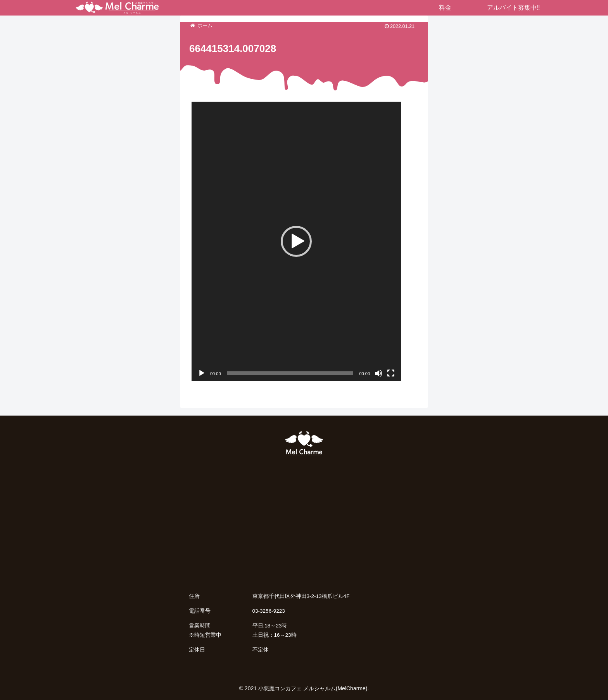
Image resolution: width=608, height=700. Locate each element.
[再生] (202, 373)
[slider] (290, 373)
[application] (296, 241)
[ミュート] (378, 373)
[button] (296, 241)
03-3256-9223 (269, 611)
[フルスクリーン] (391, 373)
